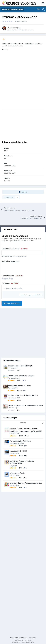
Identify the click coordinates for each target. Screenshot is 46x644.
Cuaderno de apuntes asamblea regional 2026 (25, 405)
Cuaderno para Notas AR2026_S (20, 366)
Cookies (32, 638)
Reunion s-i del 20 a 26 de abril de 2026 (23, 396)
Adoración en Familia (17, 473)
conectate (31, 241)
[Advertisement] (24, 86)
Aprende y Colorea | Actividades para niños (26, 483)
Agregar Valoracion (12, 303)
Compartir (23, 192)
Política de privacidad (19, 638)
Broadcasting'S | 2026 (18, 451)
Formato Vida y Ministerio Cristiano (21, 376)
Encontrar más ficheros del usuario (20, 30)
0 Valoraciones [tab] (10, 229)
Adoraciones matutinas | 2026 (19, 386)
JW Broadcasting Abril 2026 (20, 441)
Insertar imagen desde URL (30, 295)
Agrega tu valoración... (13, 288)
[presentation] (19, 268)
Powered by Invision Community (23, 642)
